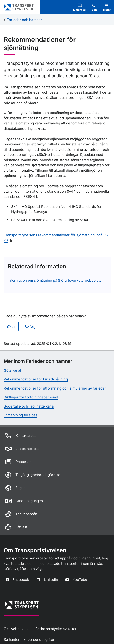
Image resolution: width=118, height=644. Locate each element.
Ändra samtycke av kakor (56, 629)
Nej (30, 326)
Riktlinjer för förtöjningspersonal (31, 397)
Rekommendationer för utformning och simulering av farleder (55, 388)
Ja (11, 326)
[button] (80, 7)
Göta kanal (12, 370)
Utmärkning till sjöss (21, 415)
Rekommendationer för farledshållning (36, 379)
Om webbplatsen (18, 629)
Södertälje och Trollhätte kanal (29, 406)
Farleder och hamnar (24, 20)
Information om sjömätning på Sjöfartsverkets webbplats (55, 280)
